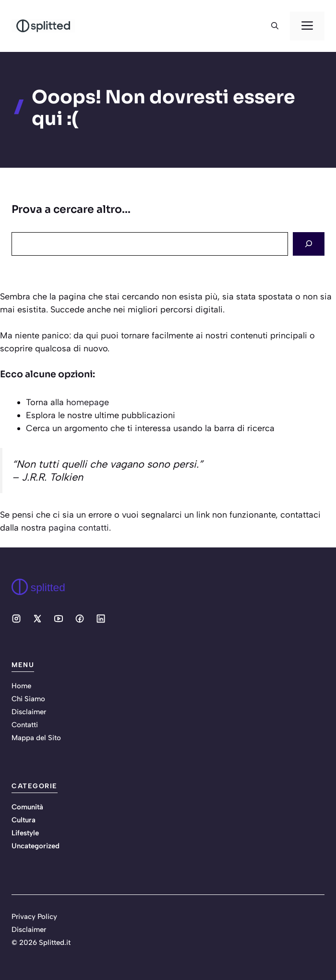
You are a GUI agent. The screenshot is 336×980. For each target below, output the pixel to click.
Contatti (25, 725)
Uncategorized (36, 846)
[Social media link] (16, 619)
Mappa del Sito (36, 738)
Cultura (24, 820)
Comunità (27, 807)
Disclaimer (29, 712)
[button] (275, 26)
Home (21, 686)
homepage (88, 402)
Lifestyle (25, 833)
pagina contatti (79, 528)
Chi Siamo (28, 699)
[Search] (309, 244)
